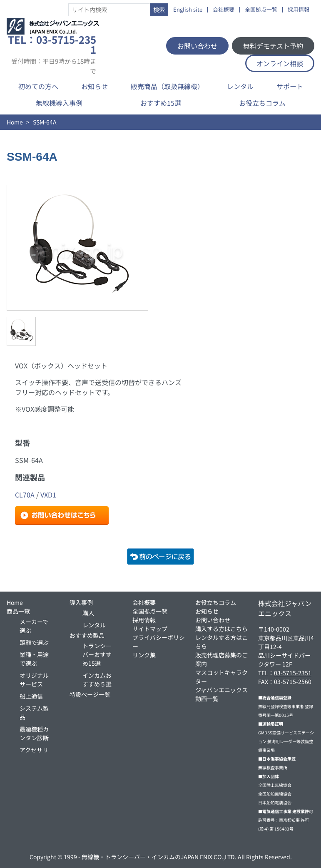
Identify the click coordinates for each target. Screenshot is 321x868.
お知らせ (95, 86)
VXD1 (48, 495)
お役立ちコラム (262, 103)
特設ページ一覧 (90, 694)
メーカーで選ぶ (34, 626)
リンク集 (144, 655)
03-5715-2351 (293, 673)
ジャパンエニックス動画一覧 (221, 694)
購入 (88, 613)
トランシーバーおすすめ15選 (97, 654)
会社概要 (224, 10)
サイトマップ (150, 629)
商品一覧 (18, 611)
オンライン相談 (280, 63)
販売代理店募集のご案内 (221, 659)
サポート (290, 86)
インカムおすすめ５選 (97, 680)
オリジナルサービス (34, 680)
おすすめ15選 (161, 103)
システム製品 (34, 713)
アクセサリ (34, 750)
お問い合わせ (197, 46)
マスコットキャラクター (221, 677)
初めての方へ (38, 86)
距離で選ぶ (34, 642)
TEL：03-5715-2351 (52, 55)
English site (188, 10)
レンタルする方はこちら (221, 642)
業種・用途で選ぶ (34, 659)
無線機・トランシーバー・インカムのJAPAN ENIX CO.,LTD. (159, 857)
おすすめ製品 (87, 635)
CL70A (25, 495)
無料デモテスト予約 (273, 46)
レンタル (240, 86)
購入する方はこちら (221, 629)
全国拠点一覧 (261, 10)
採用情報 (299, 10)
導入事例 (81, 602)
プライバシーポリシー (159, 642)
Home (15, 122)
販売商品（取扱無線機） (167, 86)
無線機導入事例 (59, 103)
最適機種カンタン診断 (34, 733)
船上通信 (31, 696)
